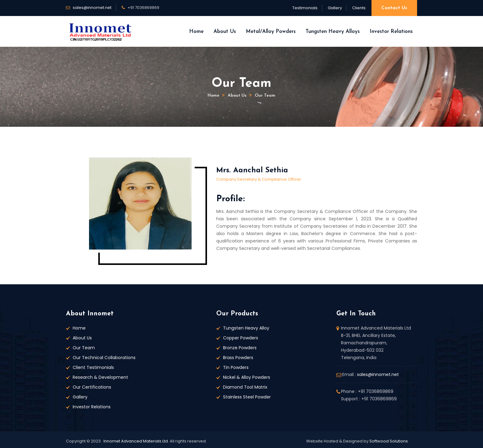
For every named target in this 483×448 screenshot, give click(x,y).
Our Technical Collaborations (104, 358)
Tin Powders (236, 367)
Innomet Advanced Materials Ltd (136, 441)
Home (196, 32)
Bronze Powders (240, 348)
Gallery (335, 8)
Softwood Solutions (389, 441)
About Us (225, 32)
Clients (359, 8)
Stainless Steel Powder (247, 397)
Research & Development (100, 377)
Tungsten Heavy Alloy (246, 328)
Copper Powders (241, 338)
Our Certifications (92, 387)
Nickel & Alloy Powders (247, 377)
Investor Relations (391, 32)
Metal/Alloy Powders (271, 32)
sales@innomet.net (92, 8)
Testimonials (305, 8)
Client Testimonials (93, 367)
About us (237, 96)
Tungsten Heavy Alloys (333, 32)
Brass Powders (238, 358)
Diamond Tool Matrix (245, 387)
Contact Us (394, 8)
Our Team (265, 96)
